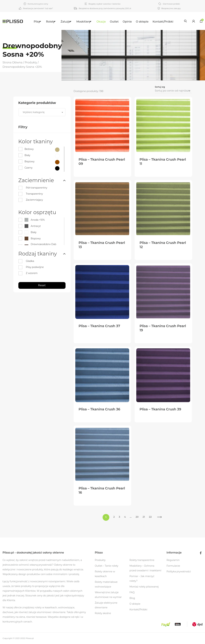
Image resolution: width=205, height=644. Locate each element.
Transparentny (34, 194)
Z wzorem (32, 273)
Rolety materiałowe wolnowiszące (106, 584)
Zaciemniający (34, 200)
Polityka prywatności (179, 572)
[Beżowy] (29, 150)
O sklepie (146, 22)
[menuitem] (34, 21)
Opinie (131, 22)
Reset (42, 285)
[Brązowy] (30, 162)
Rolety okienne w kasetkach (105, 574)
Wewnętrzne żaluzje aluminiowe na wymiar (108, 595)
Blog (132, 598)
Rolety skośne (103, 613)
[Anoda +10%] (41, 220)
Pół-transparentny (37, 188)
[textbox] (42, 112)
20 (137, 517)
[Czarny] (29, 168)
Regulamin (173, 560)
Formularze (173, 566)
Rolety (48, 22)
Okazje (105, 22)
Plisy (32, 22)
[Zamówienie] (173, 91)
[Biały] (27, 156)
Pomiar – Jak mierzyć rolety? (142, 579)
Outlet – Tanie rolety (107, 566)
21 (144, 517)
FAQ (132, 592)
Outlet (118, 22)
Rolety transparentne (142, 560)
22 (150, 517)
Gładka (30, 261)
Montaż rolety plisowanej (144, 587)
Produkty (100, 560)
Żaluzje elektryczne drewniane (106, 605)
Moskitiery (85, 22)
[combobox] (42, 112)
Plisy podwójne (35, 267)
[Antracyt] (41, 227)
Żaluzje (65, 22)
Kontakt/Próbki (167, 22)
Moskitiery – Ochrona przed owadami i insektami (145, 568)
